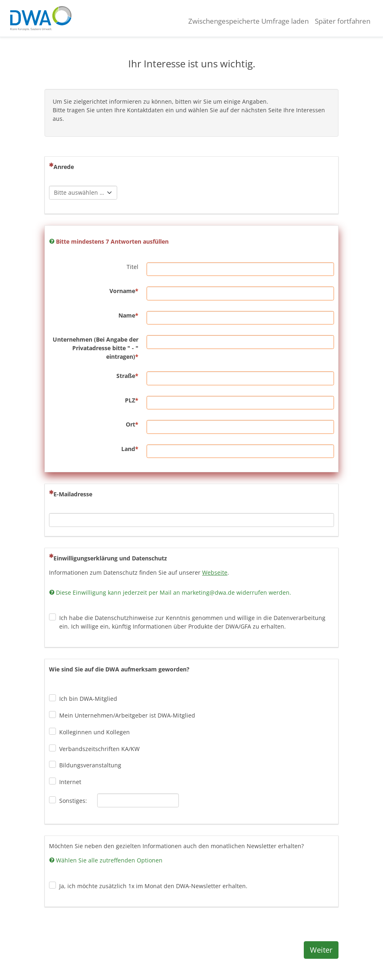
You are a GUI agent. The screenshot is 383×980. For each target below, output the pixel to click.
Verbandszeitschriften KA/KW (99, 749)
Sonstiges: (73, 801)
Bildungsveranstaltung (90, 765)
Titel (132, 267)
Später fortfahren (343, 21)
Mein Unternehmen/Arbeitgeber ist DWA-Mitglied (127, 715)
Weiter (321, 950)
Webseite (215, 572)
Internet (70, 782)
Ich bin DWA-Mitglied (88, 699)
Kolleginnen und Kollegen (95, 732)
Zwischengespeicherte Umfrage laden (248, 21)
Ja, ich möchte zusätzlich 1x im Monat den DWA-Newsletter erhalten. (153, 886)
